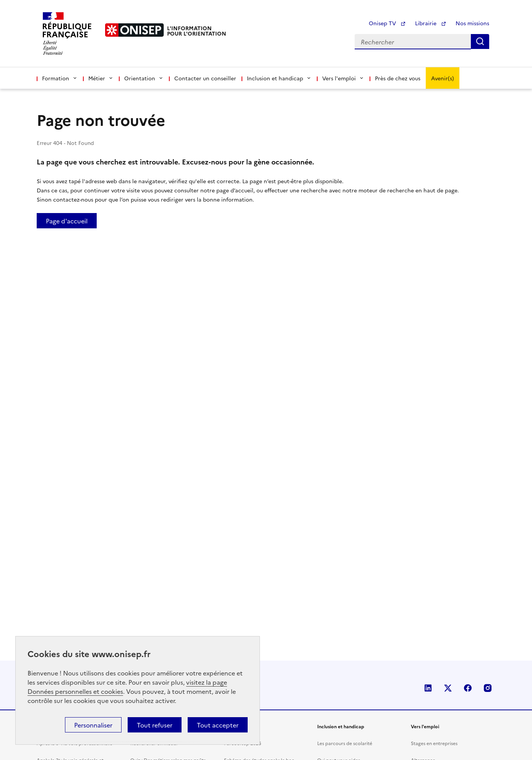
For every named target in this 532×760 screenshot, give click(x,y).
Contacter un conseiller (205, 78)
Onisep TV (387, 23)
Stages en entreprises (434, 743)
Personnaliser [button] (93, 725)
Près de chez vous (398, 78)
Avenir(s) (443, 78)
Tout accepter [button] (218, 725)
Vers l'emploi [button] (343, 78)
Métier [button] (101, 78)
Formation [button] (60, 78)
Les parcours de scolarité (345, 743)
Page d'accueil (67, 221)
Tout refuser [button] (155, 725)
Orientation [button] (144, 78)
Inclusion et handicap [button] (279, 78)
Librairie (431, 23)
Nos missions (472, 23)
